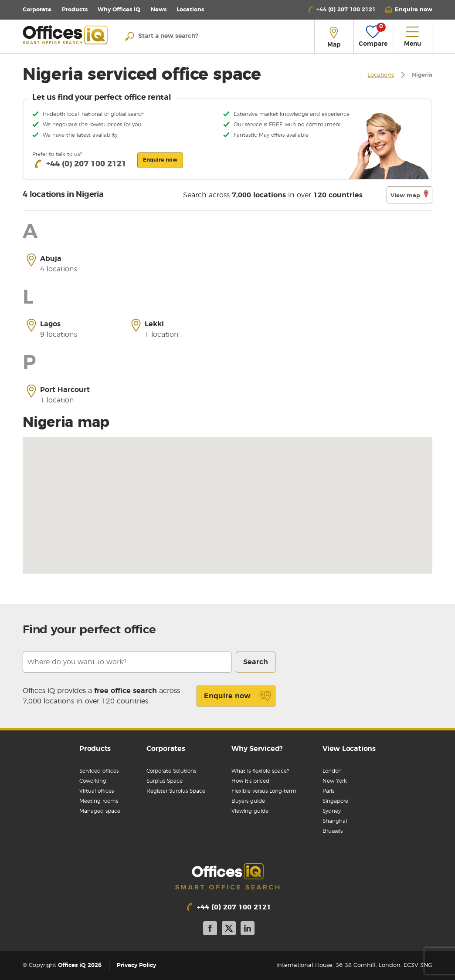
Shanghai (335, 821)
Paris (328, 791)
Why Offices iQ (119, 10)
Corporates (166, 749)
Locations (190, 10)
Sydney (332, 811)
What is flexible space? (260, 771)
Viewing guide (250, 811)
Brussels (333, 831)
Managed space (100, 811)
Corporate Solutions (171, 771)
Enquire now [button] (160, 160)
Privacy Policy (136, 965)
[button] (408, 10)
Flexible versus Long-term (264, 791)
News (159, 10)
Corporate (37, 10)
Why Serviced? (257, 749)
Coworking (93, 781)
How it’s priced (250, 781)
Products (75, 10)
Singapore (335, 801)
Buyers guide (248, 801)
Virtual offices (97, 791)
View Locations (349, 749)
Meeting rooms (99, 801)
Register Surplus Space (176, 791)
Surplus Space (165, 781)
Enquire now (238, 696)
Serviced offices (99, 771)
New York (335, 781)
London (332, 771)
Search (256, 662)
